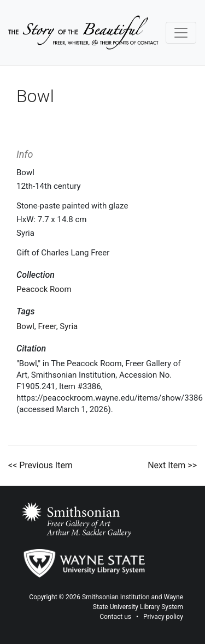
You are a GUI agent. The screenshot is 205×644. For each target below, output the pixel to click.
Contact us (115, 617)
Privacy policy (163, 617)
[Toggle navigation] (181, 33)
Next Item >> (172, 465)
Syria (69, 326)
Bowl (25, 326)
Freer (47, 326)
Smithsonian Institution (116, 597)
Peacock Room (44, 289)
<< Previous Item (40, 465)
